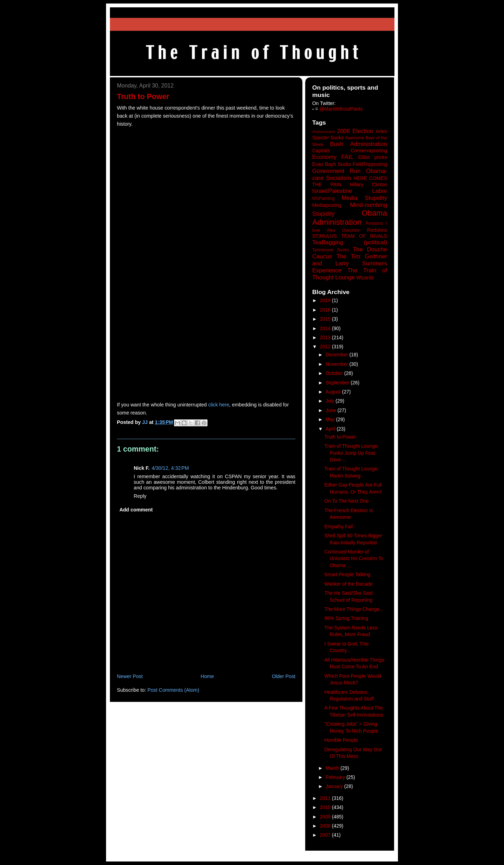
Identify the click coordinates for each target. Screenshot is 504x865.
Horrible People (341, 740)
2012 (326, 347)
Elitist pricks (373, 157)
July (331, 401)
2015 (326, 319)
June (331, 410)
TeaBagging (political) (350, 242)
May (331, 419)
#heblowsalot (324, 132)
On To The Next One (347, 501)
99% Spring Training (346, 618)
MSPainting (323, 198)
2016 (326, 310)
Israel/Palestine (332, 191)
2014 (326, 328)
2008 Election (355, 131)
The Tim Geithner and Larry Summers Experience (350, 263)
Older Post (284, 676)
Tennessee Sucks (331, 250)
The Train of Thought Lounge (350, 274)
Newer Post (130, 676)
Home (207, 676)
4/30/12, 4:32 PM (170, 468)
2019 (326, 300)
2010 (326, 807)
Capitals (321, 151)
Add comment (136, 510)
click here (219, 405)
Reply (140, 496)
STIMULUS (324, 236)
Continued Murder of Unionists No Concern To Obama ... (354, 559)
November (337, 364)
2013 (326, 337)
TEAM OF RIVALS (364, 236)
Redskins (377, 230)
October (335, 373)
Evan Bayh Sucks (332, 164)
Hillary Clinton (369, 184)
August (334, 392)
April (331, 429)
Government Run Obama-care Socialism (350, 175)
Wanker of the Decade (349, 584)
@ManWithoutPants (341, 109)
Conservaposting (369, 151)
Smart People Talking (347, 574)
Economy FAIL (333, 157)
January (335, 786)
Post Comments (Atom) (173, 690)
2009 (326, 817)
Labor (380, 191)
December (337, 355)
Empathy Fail (339, 526)
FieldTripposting (370, 164)
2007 (326, 835)
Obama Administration (350, 218)
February (336, 777)
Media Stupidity (364, 198)
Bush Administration (359, 144)
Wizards (365, 278)
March (333, 768)
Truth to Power (340, 437)
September (338, 383)
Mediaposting (327, 205)
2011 (326, 798)
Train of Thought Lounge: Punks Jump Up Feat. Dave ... (352, 453)
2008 (326, 826)
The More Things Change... (354, 609)
